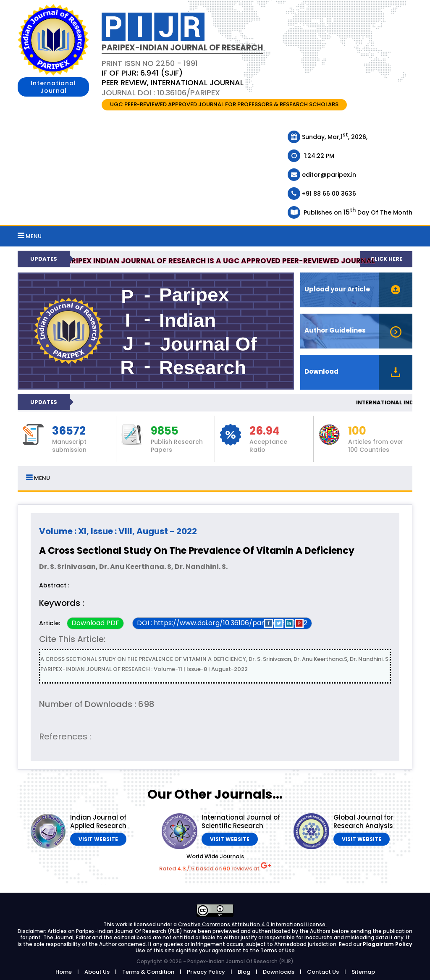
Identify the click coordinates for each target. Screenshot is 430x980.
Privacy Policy (206, 972)
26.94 (265, 431)
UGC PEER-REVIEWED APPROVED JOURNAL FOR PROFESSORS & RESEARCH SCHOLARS (224, 104)
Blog (244, 972)
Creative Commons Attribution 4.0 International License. (252, 924)
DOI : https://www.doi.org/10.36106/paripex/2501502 (222, 623)
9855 (165, 431)
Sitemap (363, 972)
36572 (69, 431)
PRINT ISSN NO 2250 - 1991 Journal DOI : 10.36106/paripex (173, 78)
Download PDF (95, 623)
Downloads (279, 972)
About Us (97, 972)
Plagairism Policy (388, 944)
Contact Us (323, 972)
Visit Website (98, 839)
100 (357, 431)
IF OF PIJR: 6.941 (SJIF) (142, 73)
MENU (30, 236)
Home (64, 972)
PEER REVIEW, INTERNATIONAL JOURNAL (173, 83)
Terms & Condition (148, 972)
